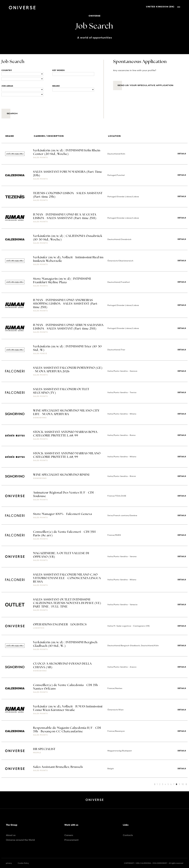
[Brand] (73, 90)
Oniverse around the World (20, 840)
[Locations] (22, 74)
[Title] (73, 74)
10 (183, 784)
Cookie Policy (23, 863)
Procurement (71, 840)
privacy (9, 863)
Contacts (128, 835)
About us (11, 835)
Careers (69, 835)
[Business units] (22, 90)
